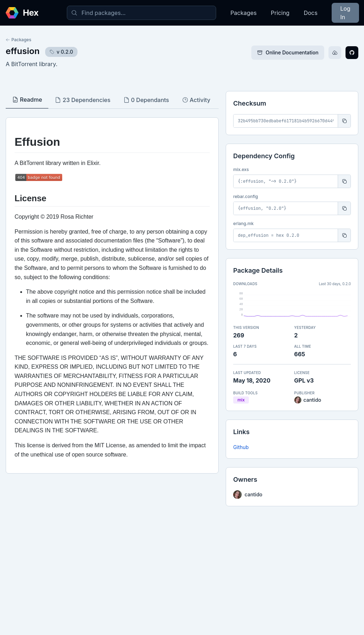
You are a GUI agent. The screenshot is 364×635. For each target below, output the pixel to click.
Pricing (280, 13)
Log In (345, 13)
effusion (23, 51)
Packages (243, 13)
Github (241, 447)
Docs (311, 13)
